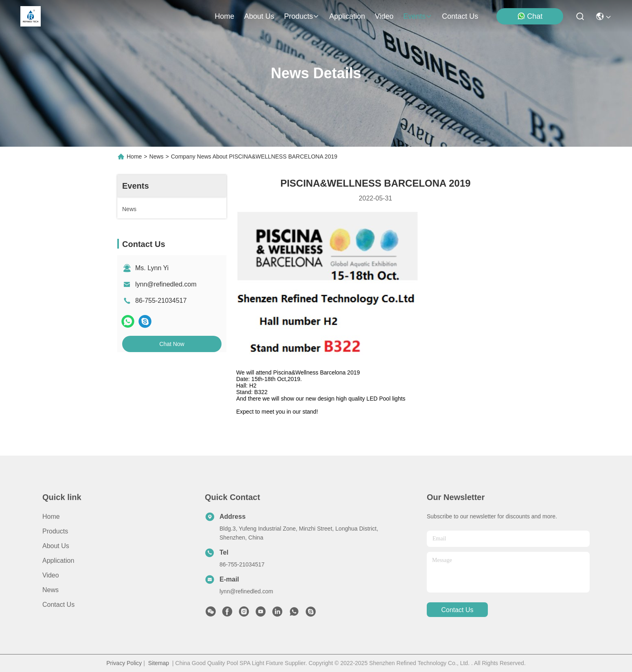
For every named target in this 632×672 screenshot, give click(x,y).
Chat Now (172, 344)
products (302, 16)
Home (224, 16)
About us (56, 546)
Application (58, 561)
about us (259, 16)
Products (55, 531)
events (418, 16)
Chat (530, 16)
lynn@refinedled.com (166, 284)
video (384, 16)
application (347, 16)
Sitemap (159, 663)
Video (51, 575)
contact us (460, 16)
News (157, 156)
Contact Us (58, 605)
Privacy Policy (124, 663)
